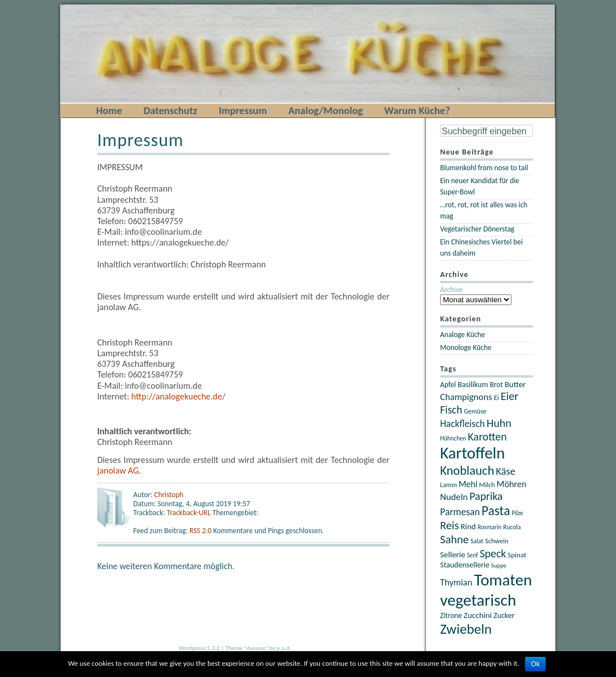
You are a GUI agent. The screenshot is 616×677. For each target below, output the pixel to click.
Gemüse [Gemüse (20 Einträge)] (475, 411)
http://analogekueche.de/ (179, 396)
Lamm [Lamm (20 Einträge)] (449, 485)
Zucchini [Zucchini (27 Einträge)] (478, 615)
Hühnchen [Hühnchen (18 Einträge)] (453, 438)
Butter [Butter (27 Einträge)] (515, 384)
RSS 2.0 (201, 531)
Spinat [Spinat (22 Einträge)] (517, 555)
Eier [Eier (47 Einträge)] (509, 396)
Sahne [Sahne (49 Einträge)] (454, 539)
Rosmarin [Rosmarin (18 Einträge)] (490, 527)
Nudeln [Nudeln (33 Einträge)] (454, 497)
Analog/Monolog (325, 110)
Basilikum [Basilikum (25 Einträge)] (473, 385)
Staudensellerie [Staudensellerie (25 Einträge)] (465, 565)
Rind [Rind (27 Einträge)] (468, 526)
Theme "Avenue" (247, 648)
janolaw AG (118, 471)
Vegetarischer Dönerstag (477, 229)
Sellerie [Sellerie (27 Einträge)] (453, 555)
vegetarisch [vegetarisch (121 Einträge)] (478, 600)
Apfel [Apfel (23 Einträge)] (448, 385)
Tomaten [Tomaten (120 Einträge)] (503, 580)
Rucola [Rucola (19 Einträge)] (512, 527)
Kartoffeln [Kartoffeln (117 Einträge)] (472, 453)
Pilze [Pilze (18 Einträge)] (517, 513)
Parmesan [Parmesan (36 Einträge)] (460, 512)
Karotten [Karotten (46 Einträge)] (487, 437)
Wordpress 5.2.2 (199, 648)
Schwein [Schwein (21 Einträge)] (497, 541)
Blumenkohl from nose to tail (484, 168)
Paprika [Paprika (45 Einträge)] (486, 496)
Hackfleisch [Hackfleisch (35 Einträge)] (463, 424)
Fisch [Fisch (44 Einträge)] (451, 410)
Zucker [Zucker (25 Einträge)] (504, 615)
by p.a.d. (280, 648)
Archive (451, 290)
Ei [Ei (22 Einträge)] (497, 397)
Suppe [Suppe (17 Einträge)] (499, 565)
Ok (535, 664)
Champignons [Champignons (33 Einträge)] (466, 397)
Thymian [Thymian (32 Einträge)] (456, 582)
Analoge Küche (463, 335)
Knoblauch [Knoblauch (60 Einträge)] (467, 471)
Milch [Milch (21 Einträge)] (487, 485)
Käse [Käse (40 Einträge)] (506, 471)
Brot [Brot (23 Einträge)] (496, 385)
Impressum (243, 110)
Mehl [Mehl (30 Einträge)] (468, 484)
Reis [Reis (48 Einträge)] (449, 525)
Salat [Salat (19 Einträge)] (477, 541)
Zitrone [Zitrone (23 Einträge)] (451, 615)
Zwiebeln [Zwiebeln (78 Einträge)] (466, 629)
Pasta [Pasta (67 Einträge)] (496, 511)
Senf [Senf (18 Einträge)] (473, 555)
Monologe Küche (466, 347)
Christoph (169, 495)
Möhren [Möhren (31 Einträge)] (512, 484)
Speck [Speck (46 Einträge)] (493, 553)
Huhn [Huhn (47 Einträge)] (499, 423)
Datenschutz (170, 110)
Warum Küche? (417, 110)
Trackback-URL (189, 513)
